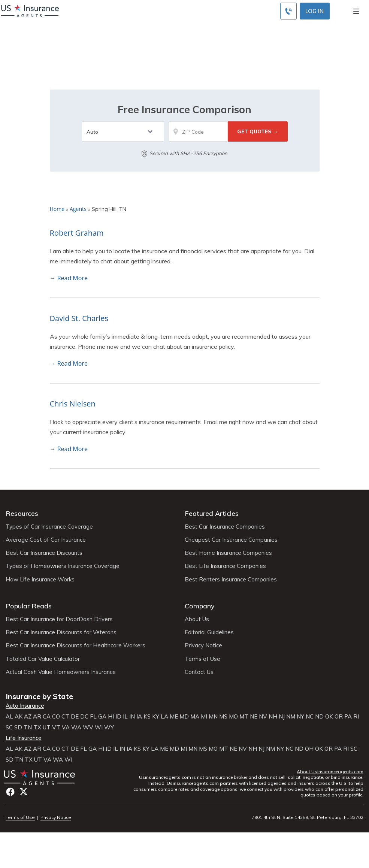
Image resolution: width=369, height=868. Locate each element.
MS (223, 717)
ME (174, 717)
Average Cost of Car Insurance (46, 540)
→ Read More (69, 278)
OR (339, 717)
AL (9, 717)
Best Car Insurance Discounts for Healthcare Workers (75, 645)
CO (56, 717)
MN (213, 717)
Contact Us (199, 672)
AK (19, 717)
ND (319, 717)
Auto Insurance (25, 706)
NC (310, 717)
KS (147, 717)
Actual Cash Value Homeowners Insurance (61, 672)
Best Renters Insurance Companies (231, 580)
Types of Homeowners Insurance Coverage (63, 566)
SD (18, 728)
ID (118, 717)
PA (348, 717)
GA (102, 717)
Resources (22, 513)
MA (195, 717)
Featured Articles (212, 513)
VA (66, 728)
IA (139, 717)
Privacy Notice (203, 645)
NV (263, 717)
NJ (282, 717)
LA (164, 717)
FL (93, 717)
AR (37, 717)
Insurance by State (39, 696)
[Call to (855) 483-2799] (288, 11)
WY (109, 728)
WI (99, 728)
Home (57, 209)
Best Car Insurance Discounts (44, 553)
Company (200, 606)
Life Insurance (24, 738)
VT (56, 728)
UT (47, 728)
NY (300, 717)
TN (28, 728)
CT (65, 717)
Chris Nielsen (73, 404)
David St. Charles (79, 318)
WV (88, 728)
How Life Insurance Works (40, 580)
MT (244, 717)
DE (75, 717)
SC (9, 728)
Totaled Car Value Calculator (43, 659)
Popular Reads (29, 606)
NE (254, 717)
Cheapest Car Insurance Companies (231, 540)
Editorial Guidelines (209, 632)
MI (204, 717)
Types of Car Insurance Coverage (49, 527)
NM (291, 717)
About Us (197, 619)
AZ (28, 717)
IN (132, 717)
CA (47, 717)
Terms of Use (202, 659)
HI (111, 717)
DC (84, 717)
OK (329, 717)
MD (184, 717)
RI (356, 717)
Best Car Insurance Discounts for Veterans (61, 632)
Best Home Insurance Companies (228, 553)
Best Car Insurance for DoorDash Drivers (59, 619)
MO (233, 717)
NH (273, 717)
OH (309, 749)
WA (76, 728)
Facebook (10, 792)
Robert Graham (77, 233)
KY (156, 717)
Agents (78, 209)
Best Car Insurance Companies (225, 527)
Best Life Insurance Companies (225, 566)
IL (125, 717)
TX (37, 728)
